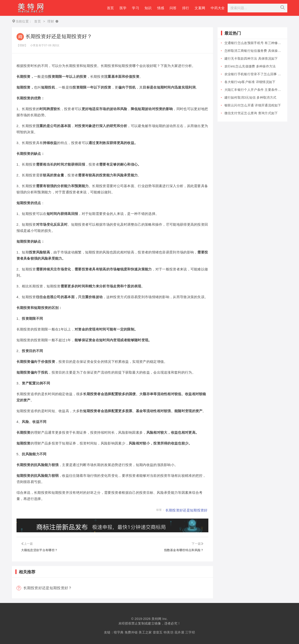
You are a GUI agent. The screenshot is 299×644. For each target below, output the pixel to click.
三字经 (190, 632)
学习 (136, 8)
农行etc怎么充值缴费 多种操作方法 (250, 66)
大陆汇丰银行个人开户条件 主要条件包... (254, 90)
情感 (161, 8)
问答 (173, 8)
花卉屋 (179, 632)
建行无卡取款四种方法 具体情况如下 (251, 58)
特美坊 (169, 632)
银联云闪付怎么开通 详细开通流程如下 (253, 105)
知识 (148, 8)
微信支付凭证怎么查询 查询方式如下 (251, 113)
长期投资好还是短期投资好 (187, 510)
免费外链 (131, 632)
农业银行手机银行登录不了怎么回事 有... (254, 74)
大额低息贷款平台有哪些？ (39, 550)
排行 (186, 8)
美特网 (156, 619)
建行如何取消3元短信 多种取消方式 (250, 97)
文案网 (200, 8)
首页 (110, 8)
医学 (123, 8)
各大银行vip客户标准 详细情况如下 (250, 82)
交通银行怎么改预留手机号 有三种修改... (254, 43)
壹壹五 (158, 632)
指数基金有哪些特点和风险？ (184, 550)
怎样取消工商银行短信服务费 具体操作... (254, 51)
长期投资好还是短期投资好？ (48, 588)
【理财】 (22, 45)
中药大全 (218, 8)
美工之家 (145, 632)
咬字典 (119, 632)
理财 (51, 21)
